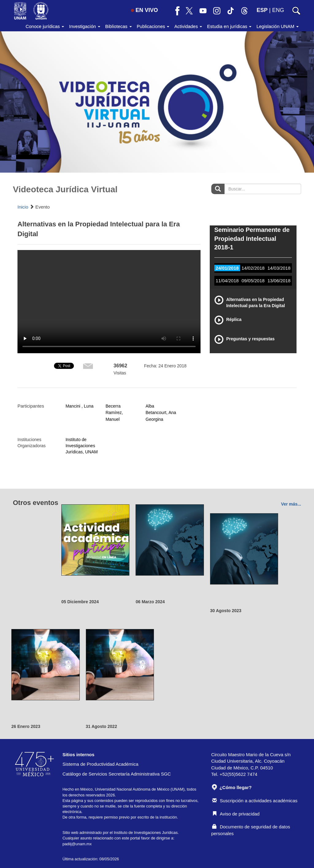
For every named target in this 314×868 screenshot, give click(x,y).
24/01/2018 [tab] (227, 268)
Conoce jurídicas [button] (45, 26)
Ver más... (291, 504)
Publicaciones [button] (153, 26)
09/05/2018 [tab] (253, 281)
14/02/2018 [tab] (253, 268)
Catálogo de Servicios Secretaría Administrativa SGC (117, 774)
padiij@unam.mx (77, 844)
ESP (262, 10)
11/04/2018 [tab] (227, 281)
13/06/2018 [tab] (279, 281)
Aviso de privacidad (236, 814)
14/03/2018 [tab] (279, 268)
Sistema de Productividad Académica (101, 764)
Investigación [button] (85, 26)
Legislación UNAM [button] (278, 26)
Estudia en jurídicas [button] (229, 26)
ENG (278, 10)
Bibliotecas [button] (119, 26)
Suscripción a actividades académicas (255, 801)
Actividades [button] (188, 26)
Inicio (23, 207)
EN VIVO (144, 10)
